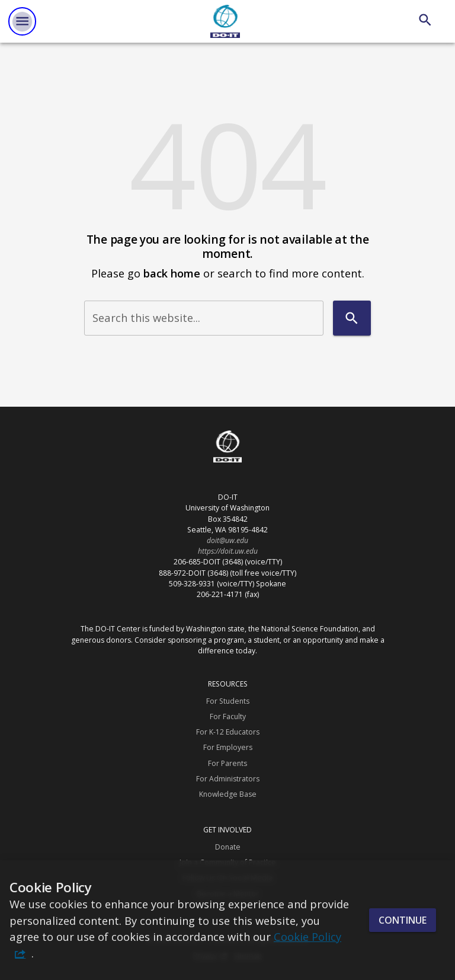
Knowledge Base (228, 794)
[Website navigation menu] (22, 21)
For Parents (227, 763)
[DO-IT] (225, 21)
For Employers (228, 747)
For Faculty (228, 716)
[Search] (425, 20)
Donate (228, 847)
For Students (228, 701)
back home (172, 273)
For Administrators (228, 779)
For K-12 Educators (228, 732)
